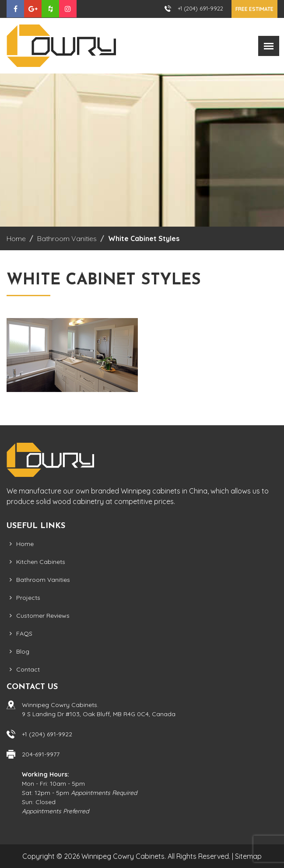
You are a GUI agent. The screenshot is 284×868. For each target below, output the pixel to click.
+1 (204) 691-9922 (200, 8)
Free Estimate (254, 9)
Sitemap (248, 856)
